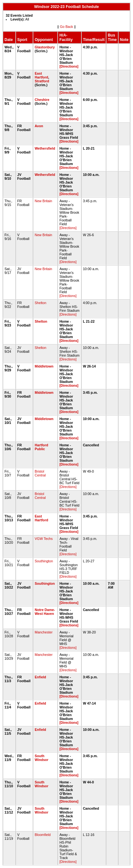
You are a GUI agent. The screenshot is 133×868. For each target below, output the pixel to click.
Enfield (40, 677)
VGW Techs (44, 539)
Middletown (44, 366)
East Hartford (41, 75)
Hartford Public (41, 447)
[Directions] (69, 66)
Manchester (44, 632)
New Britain (43, 201)
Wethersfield (45, 148)
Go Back (66, 27)
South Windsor (42, 758)
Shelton (40, 303)
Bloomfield (43, 835)
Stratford (42, 81)
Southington (44, 561)
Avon (39, 126)
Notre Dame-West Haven (45, 612)
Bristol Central (40, 473)
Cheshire (42, 100)
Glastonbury (45, 47)
